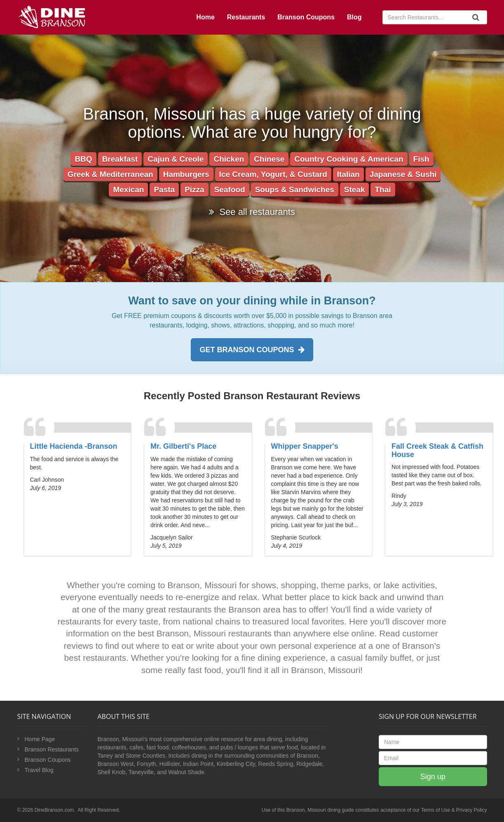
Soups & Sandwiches (295, 190)
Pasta (164, 190)
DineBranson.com (54, 810)
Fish (421, 159)
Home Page (40, 739)
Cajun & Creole (176, 159)
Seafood (230, 190)
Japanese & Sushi (403, 174)
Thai (383, 190)
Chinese (269, 159)
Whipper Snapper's (305, 446)
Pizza (195, 190)
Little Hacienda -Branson (74, 446)
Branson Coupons (306, 17)
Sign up (433, 777)
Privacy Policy (472, 810)
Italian (348, 174)
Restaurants (246, 17)
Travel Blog (39, 770)
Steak (355, 190)
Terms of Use (435, 810)
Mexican (128, 190)
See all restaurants (252, 212)
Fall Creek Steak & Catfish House (437, 450)
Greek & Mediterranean (110, 174)
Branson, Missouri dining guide (320, 810)
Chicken (229, 159)
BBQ (83, 159)
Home (205, 17)
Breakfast (120, 159)
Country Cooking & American (349, 159)
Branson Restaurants (52, 749)
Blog (354, 17)
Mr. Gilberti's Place (183, 446)
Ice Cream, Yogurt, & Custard (273, 174)
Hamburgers (186, 174)
